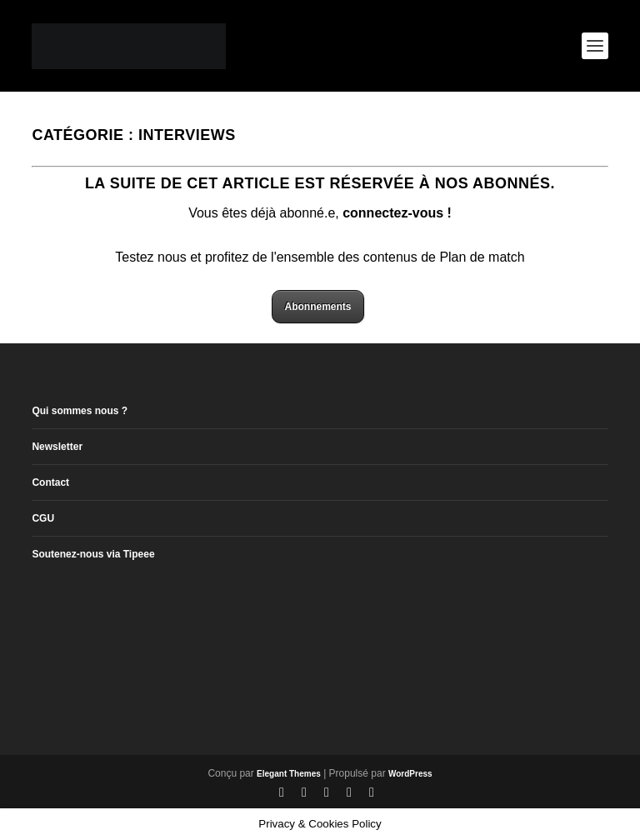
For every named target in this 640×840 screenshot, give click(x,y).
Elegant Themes (289, 774)
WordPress (410, 774)
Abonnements (317, 307)
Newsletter (57, 447)
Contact (50, 482)
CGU (43, 518)
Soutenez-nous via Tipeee (93, 554)
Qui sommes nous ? (80, 411)
